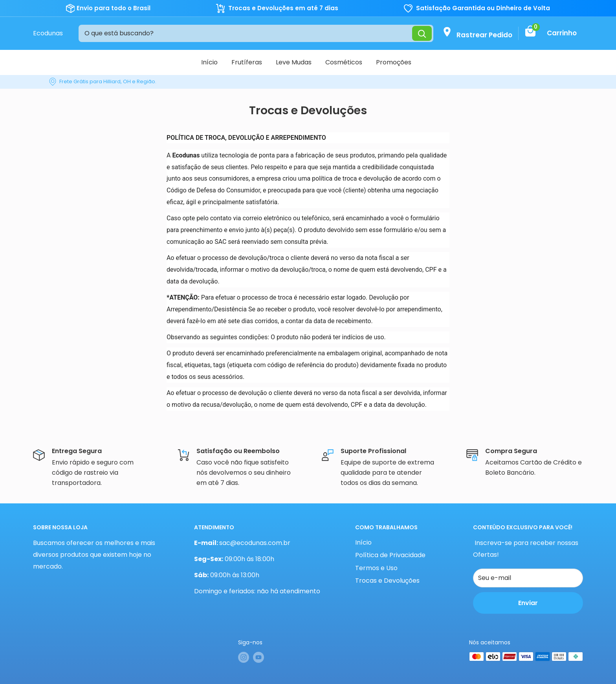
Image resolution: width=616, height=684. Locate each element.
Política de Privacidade (390, 555)
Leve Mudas (294, 62)
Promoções (394, 62)
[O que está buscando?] (245, 33)
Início (209, 62)
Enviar (528, 603)
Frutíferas (247, 62)
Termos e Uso (376, 568)
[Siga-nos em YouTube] (258, 657)
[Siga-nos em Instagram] (244, 657)
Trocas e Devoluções (387, 581)
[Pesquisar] (422, 33)
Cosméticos (344, 62)
